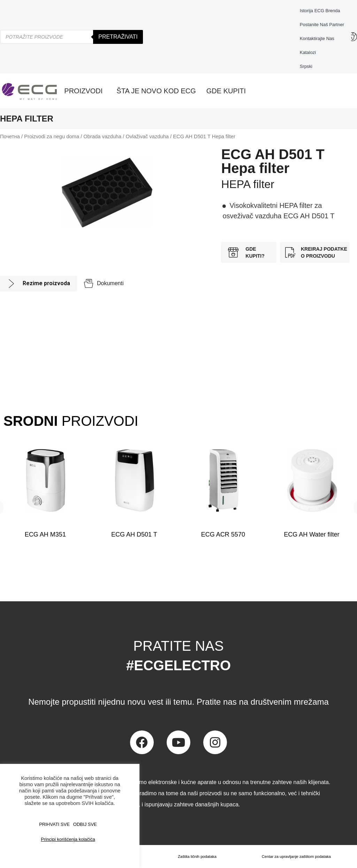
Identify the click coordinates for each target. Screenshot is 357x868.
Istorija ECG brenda (320, 11)
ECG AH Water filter (312, 534)
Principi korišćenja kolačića (68, 839)
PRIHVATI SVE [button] (54, 824)
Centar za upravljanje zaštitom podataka (295, 857)
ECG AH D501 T (134, 534)
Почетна (10, 136)
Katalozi (308, 52)
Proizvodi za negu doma (52, 136)
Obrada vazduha (102, 136)
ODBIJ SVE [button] (85, 824)
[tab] (39, 284)
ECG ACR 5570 (223, 534)
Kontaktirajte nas (319, 39)
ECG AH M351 (45, 534)
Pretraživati (118, 37)
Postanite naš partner (322, 25)
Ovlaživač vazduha (147, 136)
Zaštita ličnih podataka (195, 857)
